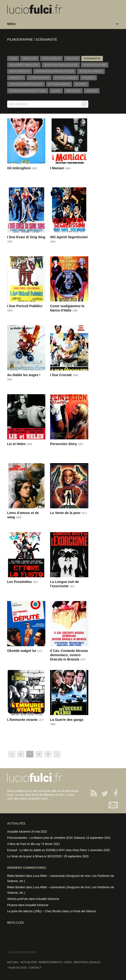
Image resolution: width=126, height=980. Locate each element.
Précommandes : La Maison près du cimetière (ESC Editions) (46, 838)
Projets (89, 78)
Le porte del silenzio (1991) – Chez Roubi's (34, 911)
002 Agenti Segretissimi (69, 237)
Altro (56, 91)
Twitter (103, 793)
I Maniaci (58, 168)
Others (92, 91)
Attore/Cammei (66, 78)
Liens (68, 962)
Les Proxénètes (20, 582)
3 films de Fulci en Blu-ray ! (24, 844)
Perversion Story (64, 444)
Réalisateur (52, 58)
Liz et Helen (17, 444)
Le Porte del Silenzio (83, 911)
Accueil (13, 962)
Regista (72, 58)
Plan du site (18, 968)
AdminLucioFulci (18, 899)
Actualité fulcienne (19, 832)
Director (29, 58)
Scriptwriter (39, 78)
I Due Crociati (61, 375)
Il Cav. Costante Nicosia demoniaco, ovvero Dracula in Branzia (69, 655)
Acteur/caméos (91, 71)
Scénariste (92, 58)
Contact (113, 805)
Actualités (29, 962)
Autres (81, 84)
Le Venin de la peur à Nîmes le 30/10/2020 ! (35, 856)
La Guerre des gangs (67, 720)
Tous (13, 58)
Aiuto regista (20, 71)
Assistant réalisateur (61, 65)
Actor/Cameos (59, 84)
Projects (73, 91)
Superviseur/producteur (55, 71)
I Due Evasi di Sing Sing (26, 237)
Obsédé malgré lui (22, 651)
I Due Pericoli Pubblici (25, 306)
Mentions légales (87, 962)
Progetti (16, 78)
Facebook (113, 793)
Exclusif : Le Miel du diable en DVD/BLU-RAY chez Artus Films (47, 850)
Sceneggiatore (95, 65)
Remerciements (50, 962)
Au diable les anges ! (24, 375)
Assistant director (24, 65)
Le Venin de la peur (66, 513)
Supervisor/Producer (26, 84)
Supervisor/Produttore (28, 91)
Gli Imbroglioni (19, 168)
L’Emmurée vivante (23, 720)
